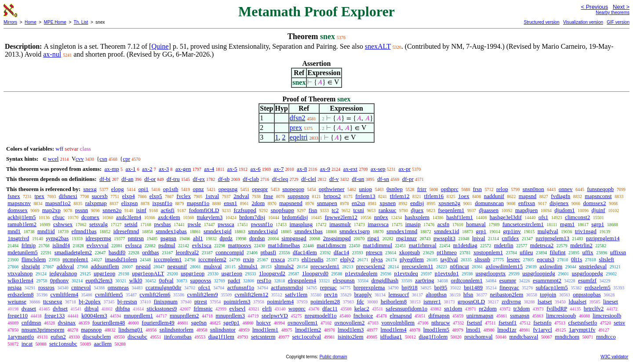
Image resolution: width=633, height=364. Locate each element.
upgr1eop (104, 273)
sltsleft (606, 259)
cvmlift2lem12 (252, 294)
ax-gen (183, 169)
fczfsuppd (245, 210)
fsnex (14, 196)
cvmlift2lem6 (155, 294)
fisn (313, 210)
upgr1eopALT (148, 273)
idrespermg (98, 238)
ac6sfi (168, 210)
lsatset (545, 301)
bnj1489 (473, 287)
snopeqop (293, 189)
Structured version (541, 22)
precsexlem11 (418, 266)
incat (27, 344)
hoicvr (264, 323)
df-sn (383, 179)
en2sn (358, 203)
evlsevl (238, 308)
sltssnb (482, 259)
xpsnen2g (449, 203)
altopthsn (436, 294)
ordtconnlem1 (467, 280)
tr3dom (522, 308)
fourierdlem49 (158, 323)
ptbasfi (268, 252)
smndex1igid (263, 231)
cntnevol (81, 287)
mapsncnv (19, 203)
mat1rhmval (423, 245)
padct (234, 280)
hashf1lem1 (460, 217)
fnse (269, 196)
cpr (126, 159)
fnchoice (363, 315)
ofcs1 (204, 287)
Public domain (333, 357)
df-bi (105, 179)
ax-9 (325, 169)
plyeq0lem (412, 259)
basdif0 (117, 252)
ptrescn (374, 252)
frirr (422, 189)
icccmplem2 (212, 259)
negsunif (177, 266)
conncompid (229, 252)
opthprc (450, 189)
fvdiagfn (560, 196)
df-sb (224, 179)
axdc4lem (169, 217)
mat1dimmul (378, 245)
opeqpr (260, 189)
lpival (479, 238)
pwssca (226, 224)
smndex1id (446, 231)
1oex (464, 196)
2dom (258, 203)
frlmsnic (203, 308)
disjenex (559, 203)
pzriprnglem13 (553, 238)
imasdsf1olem (121, 259)
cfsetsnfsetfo (583, 323)
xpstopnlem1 (488, 252)
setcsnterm (263, 337)
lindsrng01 (131, 330)
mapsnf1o (198, 203)
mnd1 (14, 231)
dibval (92, 308)
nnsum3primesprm (43, 330)
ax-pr (405, 169)
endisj (417, 203)
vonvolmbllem (398, 323)
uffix (588, 252)
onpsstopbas (587, 294)
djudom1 (564, 210)
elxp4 (129, 196)
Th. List (81, 22)
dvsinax (67, 323)
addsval (65, 266)
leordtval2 (187, 252)
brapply (363, 294)
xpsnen (387, 203)
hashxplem (417, 217)
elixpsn (130, 203)
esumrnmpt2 (547, 280)
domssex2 (595, 203)
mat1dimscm (331, 245)
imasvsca (378, 224)
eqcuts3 (546, 259)
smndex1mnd (402, 231)
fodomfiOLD (204, 210)
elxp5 (156, 196)
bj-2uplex (90, 301)
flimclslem (34, 259)
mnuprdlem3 (230, 315)
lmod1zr (507, 330)
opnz (198, 189)
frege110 (18, 315)
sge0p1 (231, 323)
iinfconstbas (178, 337)
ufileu (526, 252)
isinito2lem (351, 337)
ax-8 (302, 169)
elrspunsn (344, 280)
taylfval (449, 259)
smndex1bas (309, 231)
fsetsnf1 (507, 323)
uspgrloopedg (588, 273)
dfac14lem (305, 252)
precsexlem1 (325, 266)
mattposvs (240, 245)
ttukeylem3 (210, 217)
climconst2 (577, 217)
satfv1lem (296, 294)
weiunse (17, 301)
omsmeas (118, 287)
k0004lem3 (94, 315)
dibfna (122, 308)
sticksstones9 (162, 308)
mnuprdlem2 (184, 315)
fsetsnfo (542, 323)
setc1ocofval (307, 337)
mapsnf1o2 (58, 203)
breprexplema (369, 287)
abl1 (198, 238)
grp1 (481, 231)
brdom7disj (252, 217)
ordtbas (150, 252)
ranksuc (387, 210)
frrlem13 (365, 196)
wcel (53, 159)
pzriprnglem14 (603, 238)
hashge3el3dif (506, 217)
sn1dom (453, 308)
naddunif (494, 196)
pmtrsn (136, 238)
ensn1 (230, 203)
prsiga (15, 287)
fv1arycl (543, 330)
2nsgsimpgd (337, 238)
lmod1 (473, 330)
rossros (46, 287)
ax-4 (209, 169)
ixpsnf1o (162, 203)
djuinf (598, 210)
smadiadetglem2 (73, 252)
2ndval (241, 196)
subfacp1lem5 (552, 287)
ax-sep (378, 169)
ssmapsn (520, 315)
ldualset (578, 301)
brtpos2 (332, 196)
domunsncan (489, 203)
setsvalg (98, 224)
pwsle (194, 224)
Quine (160, 46)
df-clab (251, 179)
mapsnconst (598, 196)
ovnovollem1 (303, 323)
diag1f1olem (433, 337)
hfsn (468, 294)
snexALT (378, 46)
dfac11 (330, 308)
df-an (127, 179)
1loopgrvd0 (315, 273)
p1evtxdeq (406, 273)
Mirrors (10, 22)
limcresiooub (561, 315)
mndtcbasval (524, 337)
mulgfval (548, 231)
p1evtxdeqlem (361, 273)
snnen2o (112, 210)
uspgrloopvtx (491, 273)
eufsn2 (58, 337)
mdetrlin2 (581, 245)
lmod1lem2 (308, 330)
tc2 (335, 210)
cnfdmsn (31, 323)
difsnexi (68, 196)
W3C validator (614, 357)
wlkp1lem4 (20, 280)
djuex (417, 210)
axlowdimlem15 (504, 266)
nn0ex (381, 217)
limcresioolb (607, 315)
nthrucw (441, 323)
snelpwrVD (275, 315)
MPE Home (55, 22)
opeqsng (228, 189)
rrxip (249, 259)
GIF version (618, 22)
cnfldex (511, 238)
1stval (212, 196)
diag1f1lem (221, 337)
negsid (143, 266)
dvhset (60, 308)
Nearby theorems (613, 13)
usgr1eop (232, 273)
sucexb (100, 196)
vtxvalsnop (20, 273)
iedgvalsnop (63, 273)
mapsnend (291, 203)
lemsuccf (399, 294)
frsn (477, 189)
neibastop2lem (507, 294)
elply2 (347, 259)
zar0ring (424, 280)
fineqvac (509, 287)
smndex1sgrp (355, 231)
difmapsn (439, 315)
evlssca (134, 245)
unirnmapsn (480, 315)
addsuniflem (105, 266)
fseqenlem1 (451, 210)
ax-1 (131, 169)
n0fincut (459, 266)
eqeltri (299, 137)
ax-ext (350, 169)
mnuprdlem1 (138, 315)
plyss (377, 259)
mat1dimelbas (284, 245)
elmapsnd (401, 315)
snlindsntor (223, 330)
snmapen (327, 203)
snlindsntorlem (176, 330)
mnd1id (46, 231)
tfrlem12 (400, 196)
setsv (619, 323)
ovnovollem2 (350, 323)
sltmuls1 (248, 266)
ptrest (201, 301)
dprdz (226, 238)
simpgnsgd (294, 238)
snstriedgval (593, 266)
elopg (118, 189)
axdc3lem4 (129, 217)
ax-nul (52, 54)
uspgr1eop (193, 273)
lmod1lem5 (436, 330)
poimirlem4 (281, 301)
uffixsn (618, 252)
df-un (358, 179)
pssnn (82, 210)
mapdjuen (526, 210)
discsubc (137, 337)
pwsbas (163, 224)
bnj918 (410, 287)
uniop (366, 189)
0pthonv (60, 280)
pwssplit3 (444, 238)
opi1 (144, 189)
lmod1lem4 (394, 330)
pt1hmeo (447, 252)
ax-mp (112, 169)
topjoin (548, 294)
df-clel (309, 179)
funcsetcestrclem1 (523, 224)
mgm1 (567, 224)
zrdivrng (511, 301)
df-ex (198, 179)
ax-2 (147, 169)
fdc (360, 301)
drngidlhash (385, 280)
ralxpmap (96, 203)
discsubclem (97, 337)
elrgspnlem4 (302, 280)
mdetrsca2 (542, 245)
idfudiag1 (391, 337)
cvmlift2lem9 (203, 294)
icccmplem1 (168, 259)
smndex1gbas (171, 231)
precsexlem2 (371, 266)
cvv (80, 159)
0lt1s (577, 259)
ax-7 (278, 169)
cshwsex (63, 224)
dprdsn (257, 238)
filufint (557, 252)
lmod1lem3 (351, 330)
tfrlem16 (434, 196)
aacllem (103, 344)
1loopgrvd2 (272, 273)
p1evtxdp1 (447, 273)
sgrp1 (598, 224)
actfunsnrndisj (287, 287)
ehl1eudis (313, 259)
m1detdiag (465, 245)
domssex (18, 210)
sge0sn (199, 323)
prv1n (331, 294)
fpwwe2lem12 (341, 217)
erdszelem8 (20, 294)
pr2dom (487, 308)
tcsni (359, 210)
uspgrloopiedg (538, 273)
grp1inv (512, 231)
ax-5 (232, 169)
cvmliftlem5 (109, 294)
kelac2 (362, 308)
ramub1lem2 (22, 224)
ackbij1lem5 (22, 217)
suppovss (201, 280)
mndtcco (606, 337)
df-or (150, 179)
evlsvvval (98, 245)
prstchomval (478, 337)
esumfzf (587, 280)
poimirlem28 (325, 301)
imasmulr (340, 224)
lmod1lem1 (265, 330)
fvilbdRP (557, 308)
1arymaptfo (21, 337)
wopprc (297, 308)
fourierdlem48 (109, 323)
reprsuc (328, 287)
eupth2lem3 (99, 280)
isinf (141, 210)
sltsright (31, 266)
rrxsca (278, 259)
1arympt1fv (582, 330)
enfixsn (527, 203)
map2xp (51, 210)
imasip (413, 224)
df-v (334, 179)
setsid (131, 224)
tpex (39, 196)
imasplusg (301, 224)
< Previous (594, 7)
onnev (566, 189)
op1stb (171, 189)
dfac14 (341, 252)
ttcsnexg (53, 301)
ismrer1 (432, 301)
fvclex (184, 196)
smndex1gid (218, 231)
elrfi (267, 308)
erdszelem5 (598, 287)
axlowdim (551, 266)
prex (296, 128)
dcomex (90, 217)
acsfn (443, 224)
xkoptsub (410, 252)
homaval (476, 224)
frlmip (29, 245)
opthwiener (331, 189)
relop (502, 189)
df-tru (173, 179)
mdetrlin (504, 245)
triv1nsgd (586, 231)
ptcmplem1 (75, 259)
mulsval (213, 266)
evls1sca (202, 245)
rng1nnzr (406, 238)
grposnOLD (471, 301)
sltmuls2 (284, 266)
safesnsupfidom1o (407, 308)
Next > (621, 7)
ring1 (373, 238)
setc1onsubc (63, 344)
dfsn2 (298, 118)
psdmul (167, 245)
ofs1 (543, 217)
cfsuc (59, 217)
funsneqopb (601, 189)
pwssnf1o (262, 224)
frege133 (55, 315)
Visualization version (583, 22)
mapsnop (91, 330)
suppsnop (298, 196)
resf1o (264, 280)
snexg (90, 189)
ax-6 (256, 169)
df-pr (408, 179)
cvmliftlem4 (64, 294)
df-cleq (280, 179)
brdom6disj (295, 217)
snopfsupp (282, 210)
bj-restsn (127, 301)
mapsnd (527, 196)
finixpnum (166, 301)
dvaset (29, 308)
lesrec (513, 259)
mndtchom (567, 337)
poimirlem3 (237, 301)
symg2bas (57, 238)
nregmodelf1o (321, 315)
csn (103, 159)
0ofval (166, 280)
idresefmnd (126, 231)
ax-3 (164, 169)
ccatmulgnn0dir (164, 287)
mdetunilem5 (23, 252)
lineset (611, 301)
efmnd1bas (84, 231)
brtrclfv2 (594, 308)
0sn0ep (395, 189)
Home (31, 22)
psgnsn (168, 238)
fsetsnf (475, 323)
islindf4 (61, 245)
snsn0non (533, 189)
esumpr (508, 280)
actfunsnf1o (241, 287)
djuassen (489, 210)
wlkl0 (136, 280)
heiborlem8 (394, 301)
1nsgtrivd (18, 238)
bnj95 (441, 287)
